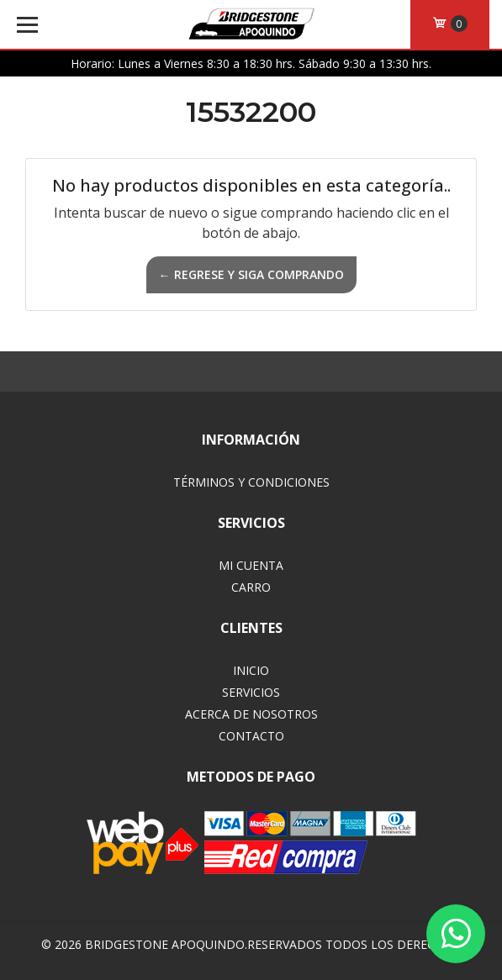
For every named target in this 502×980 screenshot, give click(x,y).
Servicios (251, 692)
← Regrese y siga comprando (251, 274)
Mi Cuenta (251, 565)
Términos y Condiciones (251, 482)
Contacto (251, 736)
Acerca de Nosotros (251, 714)
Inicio (251, 670)
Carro (251, 587)
